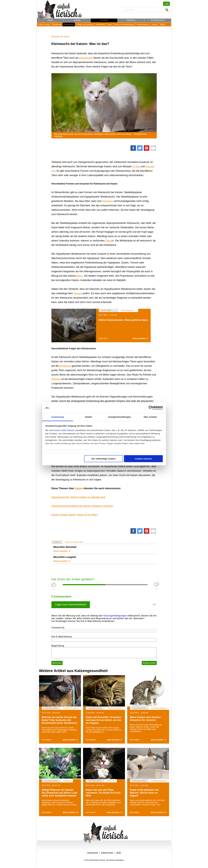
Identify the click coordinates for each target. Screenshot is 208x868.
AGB (119, 853)
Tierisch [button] (131, 20)
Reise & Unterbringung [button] (124, 24)
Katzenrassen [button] (143, 24)
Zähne (109, 241)
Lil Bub (136, 166)
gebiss (79, 276)
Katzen (79, 488)
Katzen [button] (104, 20)
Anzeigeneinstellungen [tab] (119, 417)
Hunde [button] (77, 20)
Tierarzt (78, 293)
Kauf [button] (110, 24)
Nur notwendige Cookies (104, 459)
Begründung (58, 646)
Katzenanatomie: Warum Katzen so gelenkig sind (78, 497)
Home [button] (50, 20)
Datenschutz (107, 853)
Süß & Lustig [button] (44, 24)
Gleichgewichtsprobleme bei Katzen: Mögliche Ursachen (82, 506)
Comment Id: (58, 628)
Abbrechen (57, 663)
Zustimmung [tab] (58, 417)
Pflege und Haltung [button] (85, 24)
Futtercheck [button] (158, 20)
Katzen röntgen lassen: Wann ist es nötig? (75, 515)
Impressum (93, 853)
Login (166, 4)
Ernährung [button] (100, 24)
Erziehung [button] (57, 24)
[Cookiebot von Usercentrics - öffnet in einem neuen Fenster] (151, 408)
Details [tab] (89, 417)
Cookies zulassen (143, 459)
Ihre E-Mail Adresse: (62, 637)
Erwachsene (86, 58)
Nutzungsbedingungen (115, 616)
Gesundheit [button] (69, 24)
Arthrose (56, 379)
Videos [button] (154, 24)
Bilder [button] (163, 24)
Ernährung (65, 366)
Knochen (107, 201)
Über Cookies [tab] (150, 417)
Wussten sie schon (61, 37)
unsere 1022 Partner (64, 430)
